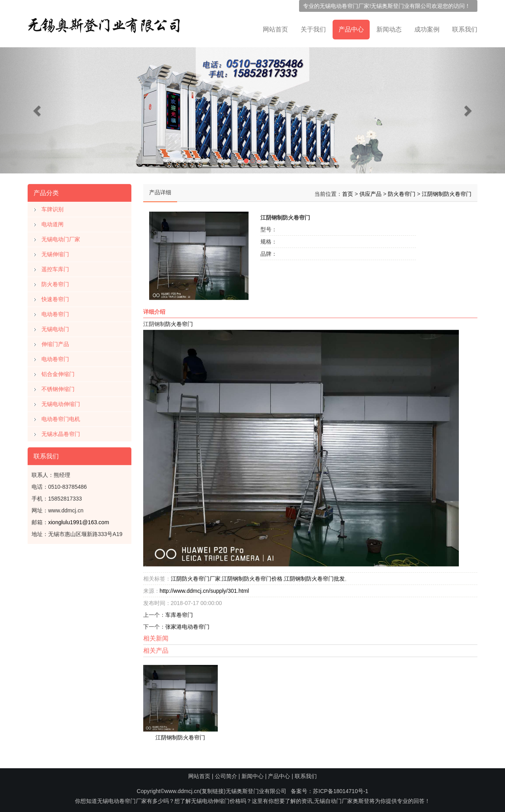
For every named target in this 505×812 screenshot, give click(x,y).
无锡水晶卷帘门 (61, 432)
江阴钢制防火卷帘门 (447, 192)
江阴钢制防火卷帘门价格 (252, 577)
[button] (38, 110)
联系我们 (465, 29)
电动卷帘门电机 (61, 417)
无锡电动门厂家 (61, 238)
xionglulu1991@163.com (79, 521)
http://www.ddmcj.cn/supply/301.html (204, 589)
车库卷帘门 (179, 613)
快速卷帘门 (55, 298)
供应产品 (370, 192)
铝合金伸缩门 (58, 372)
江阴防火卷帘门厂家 (196, 577)
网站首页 (275, 29)
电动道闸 (52, 223)
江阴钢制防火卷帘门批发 (314, 577)
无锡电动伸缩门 (61, 402)
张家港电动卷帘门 (187, 625)
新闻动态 (389, 29)
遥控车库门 (55, 268)
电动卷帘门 (55, 313)
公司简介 (226, 776)
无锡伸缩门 (55, 253)
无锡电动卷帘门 (339, 6)
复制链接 (213, 791)
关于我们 (313, 29)
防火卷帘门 (55, 283)
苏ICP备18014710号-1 (340, 791)
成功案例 (427, 29)
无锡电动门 (55, 328)
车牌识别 (52, 208)
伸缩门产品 (55, 343)
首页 (348, 192)
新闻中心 (252, 776)
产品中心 (351, 29)
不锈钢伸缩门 (58, 387)
